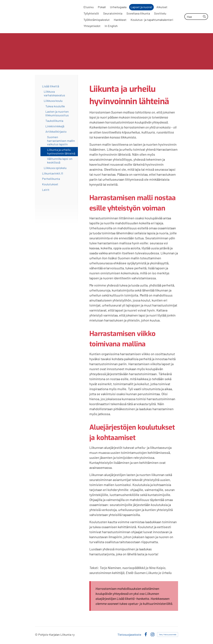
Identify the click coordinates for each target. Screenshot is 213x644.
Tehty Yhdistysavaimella (168, 634)
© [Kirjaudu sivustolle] (37, 634)
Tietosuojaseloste (129, 634)
